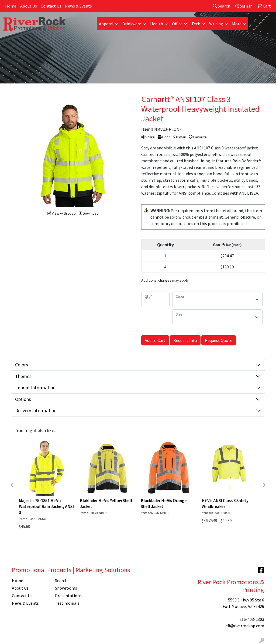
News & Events (78, 6)
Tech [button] (196, 24)
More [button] (237, 24)
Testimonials (67, 603)
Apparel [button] (106, 24)
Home (11, 6)
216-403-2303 (252, 619)
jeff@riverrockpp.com (244, 626)
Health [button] (157, 24)
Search (221, 6)
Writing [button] (216, 24)
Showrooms (66, 588)
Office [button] (177, 24)
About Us (29, 6)
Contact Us (51, 6)
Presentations (68, 596)
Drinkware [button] (132, 24)
